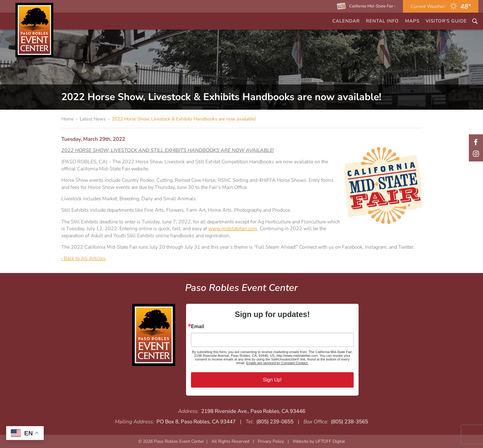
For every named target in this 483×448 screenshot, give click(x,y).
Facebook (476, 142)
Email (198, 327)
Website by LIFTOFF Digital (319, 441)
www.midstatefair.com (233, 229)
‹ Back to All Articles (83, 259)
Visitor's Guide (446, 21)
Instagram (476, 154)
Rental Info (382, 21)
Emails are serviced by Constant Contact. (277, 363)
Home (67, 119)
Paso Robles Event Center (34, 30)
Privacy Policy (271, 441)
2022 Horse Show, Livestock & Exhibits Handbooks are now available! (184, 119)
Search (475, 21)
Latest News (93, 119)
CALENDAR (346, 21)
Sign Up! (272, 380)
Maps (412, 21)
